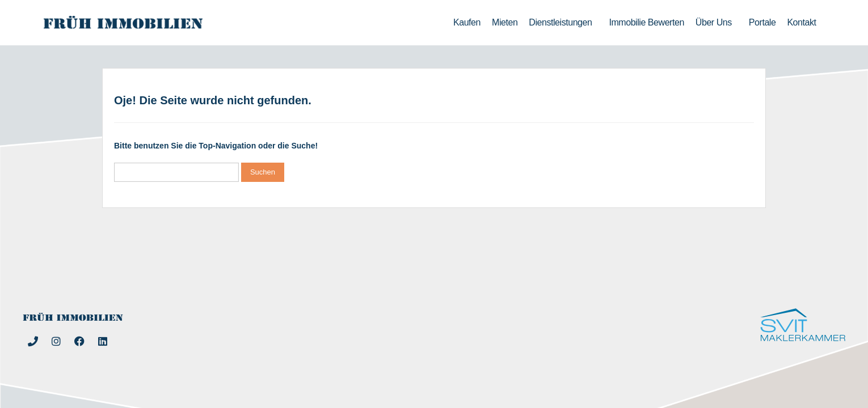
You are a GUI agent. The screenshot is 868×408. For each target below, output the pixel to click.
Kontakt (801, 22)
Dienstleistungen (563, 23)
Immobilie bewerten (646, 22)
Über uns (717, 23)
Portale (762, 22)
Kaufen (467, 22)
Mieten (505, 22)
